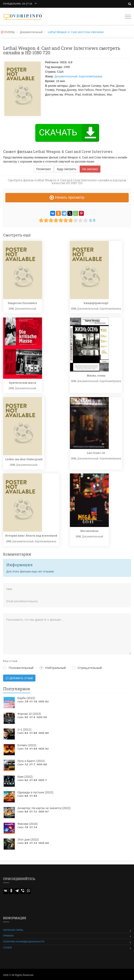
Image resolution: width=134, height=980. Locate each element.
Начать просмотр (67, 197)
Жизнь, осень (96, 375)
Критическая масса (23, 383)
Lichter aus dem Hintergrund (24, 459)
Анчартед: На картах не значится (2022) (44, 808)
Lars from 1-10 (96, 453)
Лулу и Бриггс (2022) (31, 761)
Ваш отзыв (10, 661)
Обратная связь (13, 930)
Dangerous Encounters (22, 303)
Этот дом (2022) (28, 840)
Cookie (7, 948)
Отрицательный (87, 668)
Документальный (66, 76)
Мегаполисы (89, 531)
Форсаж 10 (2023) (29, 714)
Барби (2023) (26, 698)
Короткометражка (91, 76)
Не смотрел (90, 169)
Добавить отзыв (19, 678)
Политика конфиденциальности (24, 942)
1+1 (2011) (24, 729)
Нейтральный (53, 668)
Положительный (18, 668)
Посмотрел (44, 169)
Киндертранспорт (96, 303)
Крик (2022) (25, 777)
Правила (8, 936)
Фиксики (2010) (27, 824)
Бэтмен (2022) (27, 745)
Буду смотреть (67, 169)
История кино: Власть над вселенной (31, 536)
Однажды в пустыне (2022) (35, 792)
